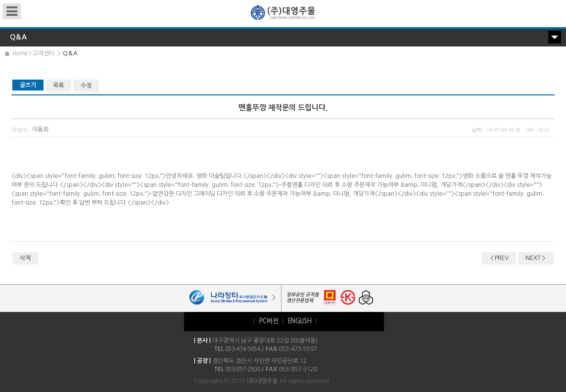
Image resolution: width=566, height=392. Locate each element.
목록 (58, 86)
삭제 (25, 258)
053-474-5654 (242, 349)
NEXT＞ (536, 258)
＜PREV (499, 258)
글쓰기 (28, 85)
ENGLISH (299, 321)
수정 (86, 86)
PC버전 (268, 321)
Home (20, 53)
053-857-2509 (242, 369)
